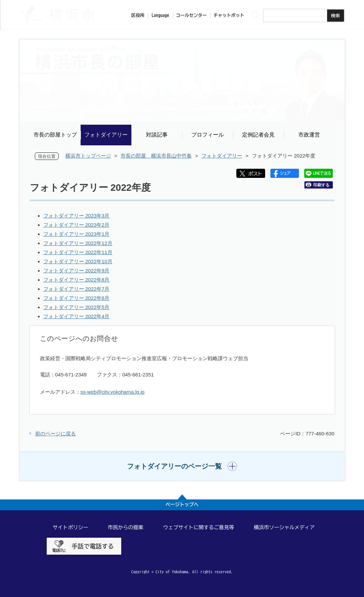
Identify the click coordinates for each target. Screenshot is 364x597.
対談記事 (157, 135)
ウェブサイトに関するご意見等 (199, 527)
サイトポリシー (71, 527)
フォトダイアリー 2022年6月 (77, 298)
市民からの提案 (126, 527)
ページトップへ (182, 505)
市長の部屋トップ (55, 135)
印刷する (318, 185)
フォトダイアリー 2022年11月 (78, 252)
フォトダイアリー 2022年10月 (78, 261)
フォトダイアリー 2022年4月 (77, 316)
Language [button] (160, 15)
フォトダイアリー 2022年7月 (77, 289)
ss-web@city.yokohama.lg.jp (113, 392)
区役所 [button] (138, 15)
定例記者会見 (258, 135)
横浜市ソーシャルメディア (284, 527)
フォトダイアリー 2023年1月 (77, 234)
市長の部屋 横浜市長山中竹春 (156, 156)
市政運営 (309, 135)
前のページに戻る (56, 434)
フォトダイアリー (106, 135)
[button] (182, 466)
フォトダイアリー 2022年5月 (77, 307)
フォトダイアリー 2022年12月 (78, 243)
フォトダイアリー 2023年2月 (77, 225)
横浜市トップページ (88, 156)
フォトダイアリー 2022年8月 (77, 280)
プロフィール (208, 135)
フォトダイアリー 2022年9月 (77, 271)
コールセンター (191, 15)
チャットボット (229, 15)
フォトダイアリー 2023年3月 (77, 216)
